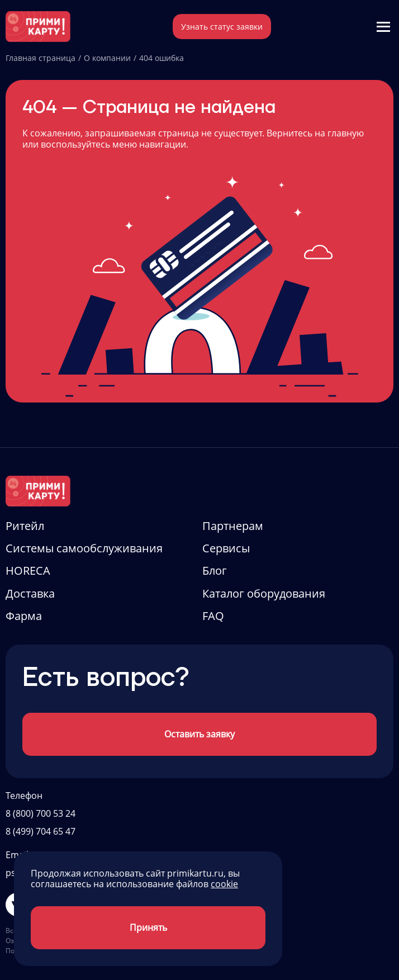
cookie (224, 884)
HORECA (28, 571)
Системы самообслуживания (84, 548)
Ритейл (25, 526)
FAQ (213, 616)
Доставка (30, 593)
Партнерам (233, 526)
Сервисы (226, 548)
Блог (215, 571)
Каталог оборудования (264, 593)
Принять (148, 927)
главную (346, 133)
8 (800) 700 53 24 (41, 813)
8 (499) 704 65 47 (41, 831)
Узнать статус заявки (222, 27)
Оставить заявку (199, 734)
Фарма (24, 616)
